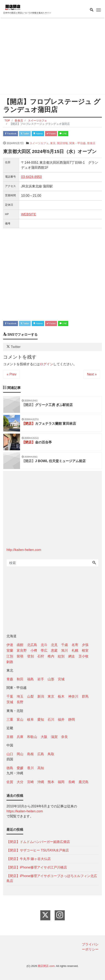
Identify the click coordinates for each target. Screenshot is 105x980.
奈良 (65, 737)
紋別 (61, 656)
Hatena (38, 134)
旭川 (65, 650)
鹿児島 (83, 782)
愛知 (41, 720)
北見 (54, 645)
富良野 (22, 650)
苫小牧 (83, 656)
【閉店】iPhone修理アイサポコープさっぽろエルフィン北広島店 (52, 878)
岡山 (20, 754)
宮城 (61, 679)
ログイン (47, 364)
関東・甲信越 (77, 143)
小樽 (34, 650)
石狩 (41, 656)
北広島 (32, 645)
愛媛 (20, 768)
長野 (20, 702)
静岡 (72, 720)
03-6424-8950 (32, 177)
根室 (85, 650)
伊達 (10, 645)
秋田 (20, 679)
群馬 (85, 696)
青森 (10, 679)
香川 (30, 768)
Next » (92, 374)
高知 (41, 768)
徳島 (10, 768)
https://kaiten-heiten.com (25, 811)
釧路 (10, 662)
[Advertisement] (52, 57)
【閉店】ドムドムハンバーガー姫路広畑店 (38, 842)
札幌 (75, 650)
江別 (10, 656)
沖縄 (41, 782)
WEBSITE (29, 214)
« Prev (11, 374)
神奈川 (73, 696)
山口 (10, 754)
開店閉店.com (46, 966)
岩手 (41, 679)
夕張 (85, 645)
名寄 (75, 645)
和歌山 (32, 737)
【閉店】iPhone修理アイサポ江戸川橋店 (37, 867)
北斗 (44, 645)
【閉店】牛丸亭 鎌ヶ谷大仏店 (29, 859)
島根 (30, 754)
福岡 (61, 782)
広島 (41, 754)
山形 (51, 679)
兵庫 (20, 737)
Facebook (11, 134)
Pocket (51, 134)
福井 (61, 720)
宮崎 (30, 782)
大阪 (44, 737)
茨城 (10, 702)
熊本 (51, 782)
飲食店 (91, 143)
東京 (53, 143)
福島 (30, 679)
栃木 (61, 696)
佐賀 (10, 782)
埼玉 (20, 696)
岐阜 (30, 720)
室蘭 (10, 650)
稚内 (51, 656)
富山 (20, 720)
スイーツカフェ (39, 143)
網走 (72, 656)
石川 (51, 720)
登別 (30, 656)
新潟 (41, 696)
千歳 (65, 645)
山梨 (30, 696)
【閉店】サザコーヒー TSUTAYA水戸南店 (38, 850)
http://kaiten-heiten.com (24, 550)
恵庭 (54, 650)
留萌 (20, 656)
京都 (10, 737)
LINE (63, 134)
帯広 (44, 650)
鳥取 (51, 754)
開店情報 (62, 143)
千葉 (10, 696)
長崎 (72, 782)
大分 (20, 782)
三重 (10, 720)
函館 (20, 645)
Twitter (25, 134)
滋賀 (54, 737)
